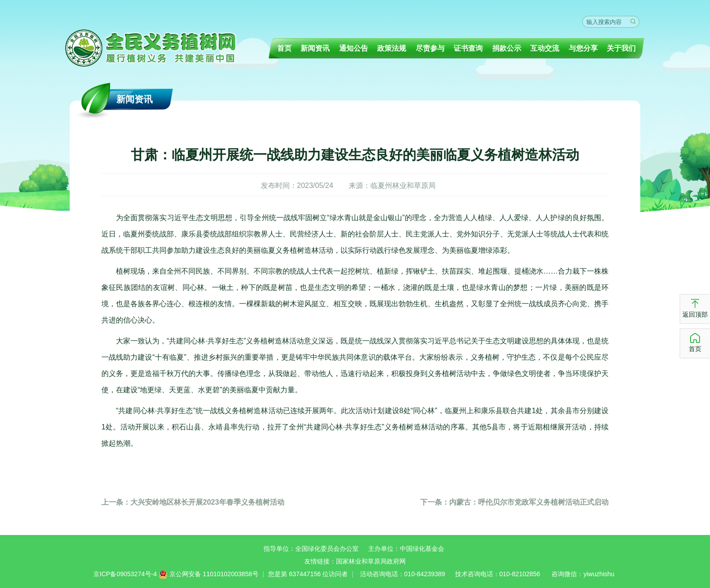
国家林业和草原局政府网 (371, 561)
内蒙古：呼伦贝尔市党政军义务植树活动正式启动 (514, 502)
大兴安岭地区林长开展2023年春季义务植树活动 (193, 502)
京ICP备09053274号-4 (125, 574)
